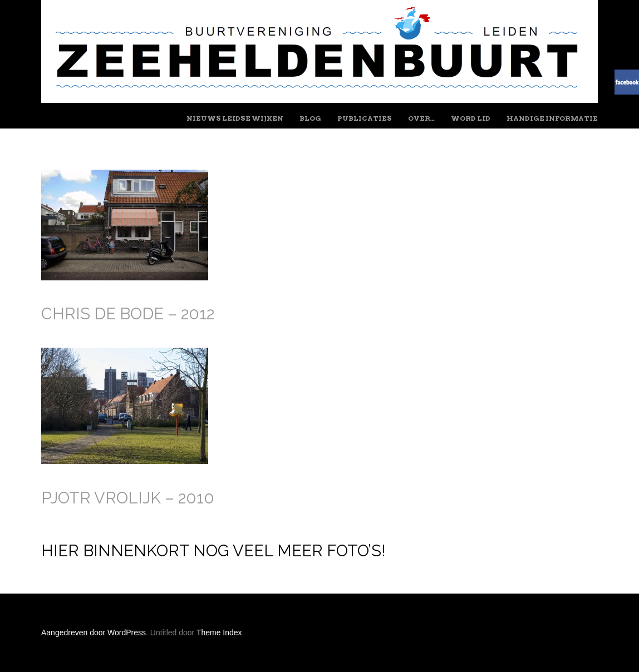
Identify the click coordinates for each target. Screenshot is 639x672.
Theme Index (219, 633)
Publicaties (365, 118)
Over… (421, 118)
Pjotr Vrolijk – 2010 (128, 498)
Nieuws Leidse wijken (235, 118)
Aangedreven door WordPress (94, 633)
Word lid (471, 118)
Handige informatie (552, 118)
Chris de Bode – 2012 (128, 314)
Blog (310, 118)
